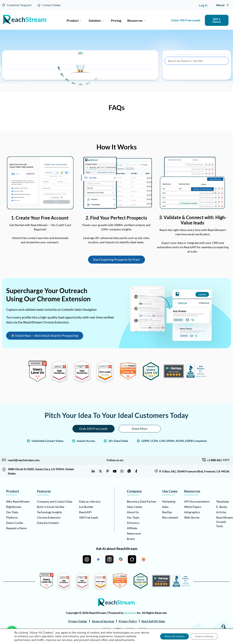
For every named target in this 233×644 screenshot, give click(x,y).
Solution (96, 20)
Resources (136, 20)
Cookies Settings (201, 634)
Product (74, 20)
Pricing (116, 20)
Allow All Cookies (165, 634)
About (222, 5)
